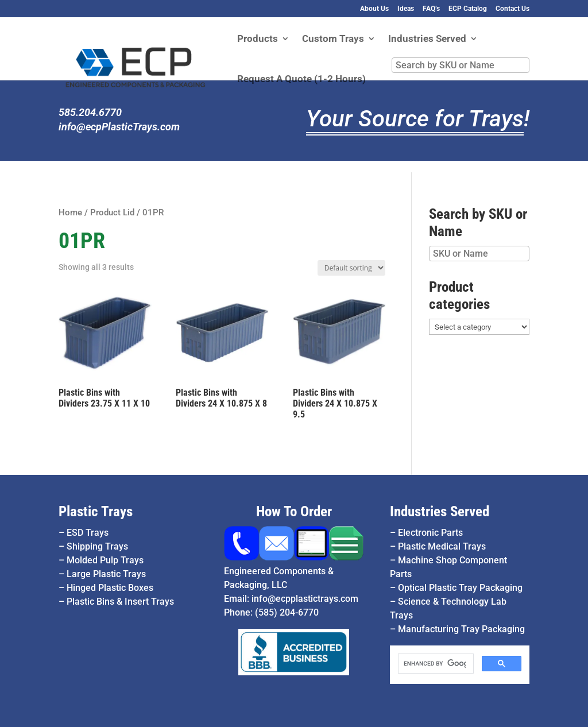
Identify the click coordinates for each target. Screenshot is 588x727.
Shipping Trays (97, 546)
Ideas (406, 9)
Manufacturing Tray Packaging (461, 629)
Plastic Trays (96, 511)
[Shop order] (351, 268)
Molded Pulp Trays (105, 560)
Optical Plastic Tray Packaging (460, 588)
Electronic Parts (430, 533)
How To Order (294, 511)
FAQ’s (431, 9)
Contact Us (512, 9)
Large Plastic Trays (106, 574)
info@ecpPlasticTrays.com (119, 127)
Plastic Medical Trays (442, 546)
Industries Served (427, 39)
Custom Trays (333, 39)
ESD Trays (88, 533)
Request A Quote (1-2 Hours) (301, 80)
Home (70, 212)
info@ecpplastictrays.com (305, 599)
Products (258, 39)
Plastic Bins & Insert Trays (120, 602)
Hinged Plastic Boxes (110, 588)
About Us (374, 9)
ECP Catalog (468, 9)
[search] (435, 664)
